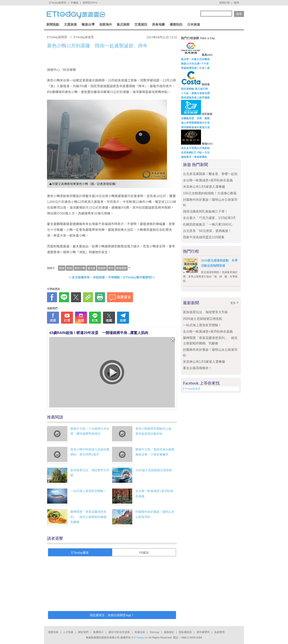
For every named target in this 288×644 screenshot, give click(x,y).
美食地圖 (158, 24)
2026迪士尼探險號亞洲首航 (154, 470)
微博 (236, 3)
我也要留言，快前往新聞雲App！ (112, 615)
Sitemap (154, 632)
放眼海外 (106, 24)
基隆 (62, 268)
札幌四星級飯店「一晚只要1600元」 (209, 224)
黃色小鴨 (80, 268)
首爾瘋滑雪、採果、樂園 (195, 118)
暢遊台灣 (88, 24)
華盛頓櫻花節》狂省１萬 (195, 68)
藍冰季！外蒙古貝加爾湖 (195, 59)
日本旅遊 (194, 24)
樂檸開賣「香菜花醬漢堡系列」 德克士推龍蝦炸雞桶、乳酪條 (90, 517)
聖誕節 (102, 268)
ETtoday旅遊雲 (192, 389)
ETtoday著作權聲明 (138, 277)
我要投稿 (53, 632)
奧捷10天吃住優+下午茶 (195, 64)
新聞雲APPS (90, 3)
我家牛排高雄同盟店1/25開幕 (204, 237)
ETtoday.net (141, 638)
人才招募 (68, 632)
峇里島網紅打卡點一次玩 (195, 153)
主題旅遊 (70, 24)
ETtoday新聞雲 (58, 3)
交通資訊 (141, 24)
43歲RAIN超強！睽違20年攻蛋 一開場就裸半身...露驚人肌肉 (99, 333)
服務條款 (169, 632)
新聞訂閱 (224, 3)
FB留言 (144, 552)
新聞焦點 (53, 24)
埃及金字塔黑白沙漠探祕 (195, 148)
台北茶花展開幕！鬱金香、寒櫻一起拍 (210, 174)
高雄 (69, 268)
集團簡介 (98, 632)
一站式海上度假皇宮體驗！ (88, 491)
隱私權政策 (185, 632)
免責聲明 (219, 632)
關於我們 (83, 632)
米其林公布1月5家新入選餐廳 (204, 187)
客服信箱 (140, 632)
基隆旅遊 (121, 268)
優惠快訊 (176, 24)
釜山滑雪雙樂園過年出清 (195, 123)
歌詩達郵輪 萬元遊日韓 (194, 89)
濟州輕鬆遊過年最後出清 (195, 127)
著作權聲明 (203, 632)
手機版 (74, 3)
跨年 (111, 268)
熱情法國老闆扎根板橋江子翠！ (205, 211)
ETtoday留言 (80, 552)
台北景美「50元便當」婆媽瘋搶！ (207, 231)
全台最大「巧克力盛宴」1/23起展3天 (209, 218)
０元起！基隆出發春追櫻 (195, 93)
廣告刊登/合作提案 (119, 632)
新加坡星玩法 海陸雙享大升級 (205, 312)
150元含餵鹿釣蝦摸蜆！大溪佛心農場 (210, 193)
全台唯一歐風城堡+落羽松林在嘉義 (208, 180)
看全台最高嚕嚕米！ (197, 368)
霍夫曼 (91, 268)
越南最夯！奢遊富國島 (194, 157)
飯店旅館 (123, 24)
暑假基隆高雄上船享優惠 (195, 98)
